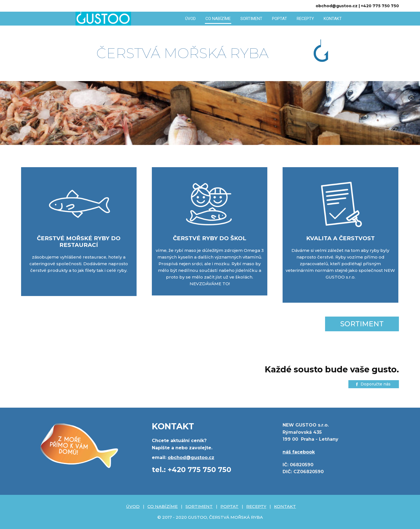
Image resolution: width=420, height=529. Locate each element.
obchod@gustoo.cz (191, 457)
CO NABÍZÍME (218, 19)
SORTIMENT (251, 19)
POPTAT (280, 19)
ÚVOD (190, 19)
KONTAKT (333, 19)
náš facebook (299, 452)
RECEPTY (305, 19)
